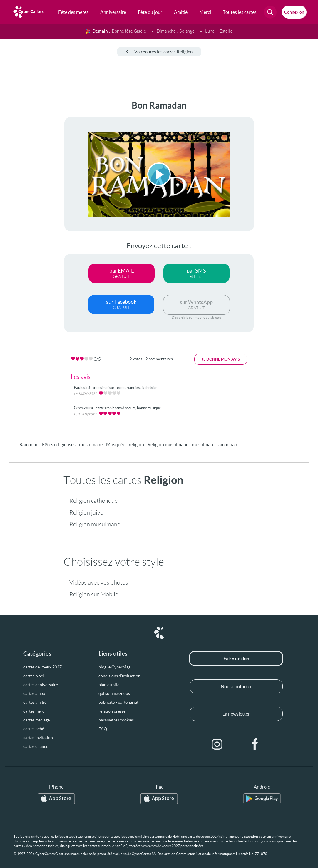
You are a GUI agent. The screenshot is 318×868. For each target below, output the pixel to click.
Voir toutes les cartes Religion (159, 52)
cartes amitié (35, 702)
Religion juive (86, 512)
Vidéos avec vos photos (99, 582)
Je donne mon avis (221, 359)
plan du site (109, 685)
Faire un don (236, 658)
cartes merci (34, 711)
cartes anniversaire (41, 685)
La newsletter (236, 714)
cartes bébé (34, 729)
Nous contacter (236, 686)
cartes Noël (34, 676)
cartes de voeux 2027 (42, 667)
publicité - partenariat (118, 702)
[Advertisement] (24, 189)
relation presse (112, 711)
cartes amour (35, 693)
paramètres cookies (116, 720)
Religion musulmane (95, 524)
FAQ (103, 729)
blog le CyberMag (114, 667)
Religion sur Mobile (94, 594)
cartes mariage (36, 720)
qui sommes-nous (114, 693)
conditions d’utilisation (119, 676)
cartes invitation (38, 738)
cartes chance (36, 746)
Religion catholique (93, 501)
